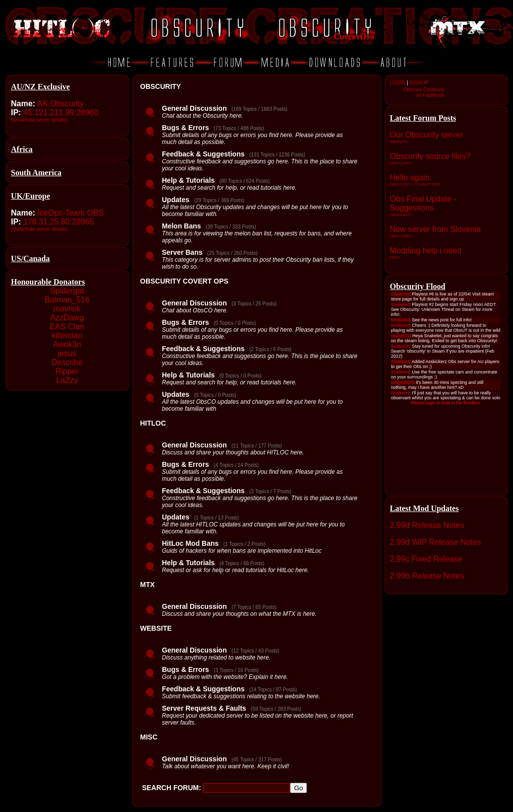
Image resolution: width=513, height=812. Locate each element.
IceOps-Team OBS (70, 213)
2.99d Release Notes (427, 525)
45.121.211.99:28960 (61, 112)
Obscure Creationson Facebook (424, 92)
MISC (149, 737)
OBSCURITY (160, 86)
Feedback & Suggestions (203, 154)
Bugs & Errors (185, 128)
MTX (147, 585)
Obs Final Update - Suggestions (423, 203)
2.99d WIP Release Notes (436, 542)
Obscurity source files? (430, 156)
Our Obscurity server (427, 135)
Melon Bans (182, 226)
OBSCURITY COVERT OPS (184, 281)
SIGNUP (419, 83)
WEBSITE (156, 628)
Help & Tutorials (188, 180)
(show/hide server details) (39, 120)
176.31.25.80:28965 (59, 222)
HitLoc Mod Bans (190, 543)
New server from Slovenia (435, 229)
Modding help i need (426, 251)
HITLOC (153, 423)
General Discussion (194, 108)
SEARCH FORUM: (172, 788)
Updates (176, 200)
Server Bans (182, 252)
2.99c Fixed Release (426, 559)
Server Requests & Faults (204, 708)
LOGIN (398, 83)
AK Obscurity (60, 104)
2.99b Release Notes (427, 576)
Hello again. (411, 178)
